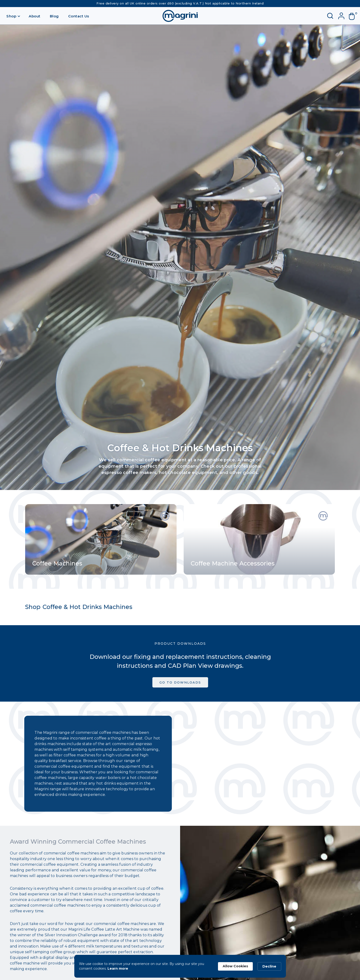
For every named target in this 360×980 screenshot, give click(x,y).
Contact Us (79, 16)
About (35, 16)
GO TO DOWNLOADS (180, 685)
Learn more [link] (118, 968)
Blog (54, 16)
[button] (13, 16)
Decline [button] (269, 966)
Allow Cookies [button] (235, 966)
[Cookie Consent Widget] (180, 966)
